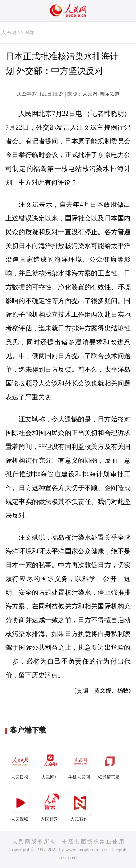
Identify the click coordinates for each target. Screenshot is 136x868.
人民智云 (50, 806)
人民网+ (50, 764)
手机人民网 (80, 764)
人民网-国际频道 (101, 94)
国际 (29, 32)
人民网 (9, 32)
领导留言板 (110, 764)
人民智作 (80, 806)
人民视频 (20, 806)
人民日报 (20, 764)
